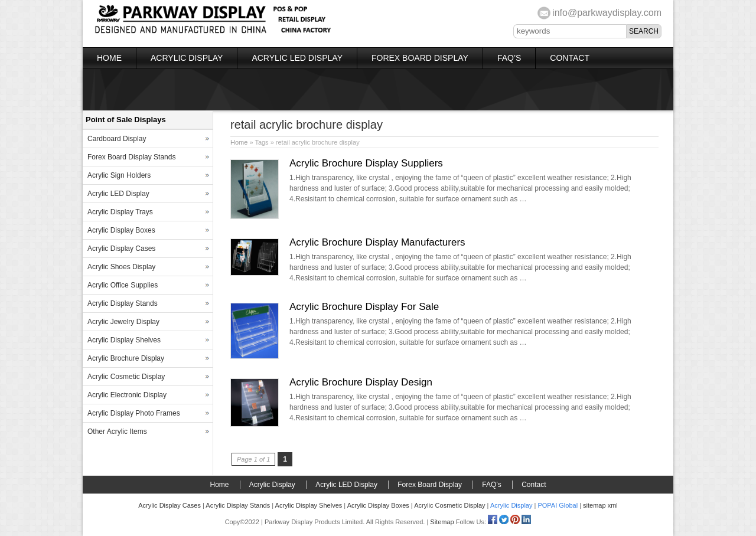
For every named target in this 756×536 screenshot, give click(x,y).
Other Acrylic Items (117, 432)
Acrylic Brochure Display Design (361, 382)
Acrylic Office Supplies (123, 285)
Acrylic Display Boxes (121, 230)
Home (109, 58)
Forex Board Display (420, 58)
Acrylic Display (187, 58)
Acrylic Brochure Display (126, 358)
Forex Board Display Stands (131, 157)
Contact (570, 58)
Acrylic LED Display (297, 58)
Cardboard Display (117, 139)
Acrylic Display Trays (120, 212)
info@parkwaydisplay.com (607, 13)
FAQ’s (509, 58)
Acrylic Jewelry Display (123, 322)
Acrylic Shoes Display (121, 267)
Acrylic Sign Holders (119, 175)
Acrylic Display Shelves (124, 340)
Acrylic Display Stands (123, 303)
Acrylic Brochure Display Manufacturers (377, 242)
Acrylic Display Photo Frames (134, 413)
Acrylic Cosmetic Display (126, 377)
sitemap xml (600, 505)
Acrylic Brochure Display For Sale (364, 307)
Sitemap (442, 522)
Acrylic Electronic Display (127, 395)
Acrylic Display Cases (121, 249)
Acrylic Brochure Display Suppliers (366, 163)
